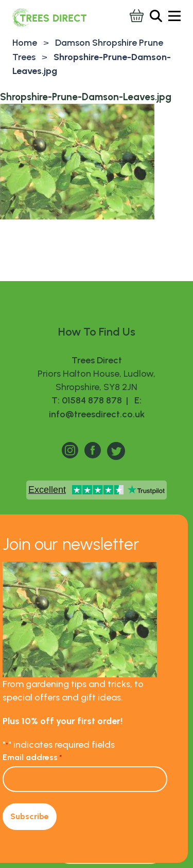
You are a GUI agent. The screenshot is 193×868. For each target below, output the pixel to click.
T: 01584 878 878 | (91, 400)
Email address (32, 757)
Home (25, 43)
